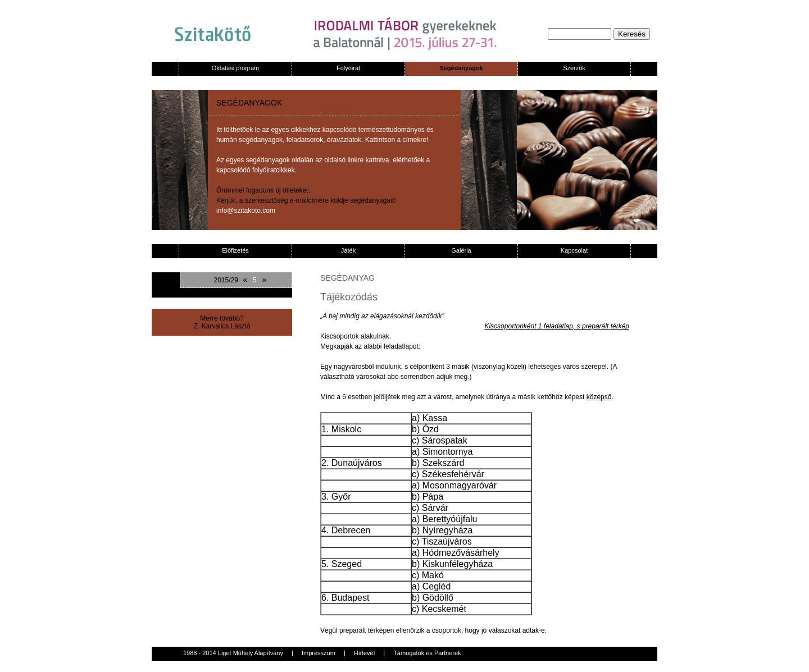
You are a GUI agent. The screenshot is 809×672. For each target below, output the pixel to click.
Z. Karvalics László (222, 326)
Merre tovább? (222, 318)
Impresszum (319, 653)
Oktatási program (235, 68)
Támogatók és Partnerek (427, 653)
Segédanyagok (461, 68)
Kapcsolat (574, 250)
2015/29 (226, 280)
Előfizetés (235, 250)
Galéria (461, 250)
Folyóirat (348, 68)
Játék (348, 250)
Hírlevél (364, 653)
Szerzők (574, 68)
